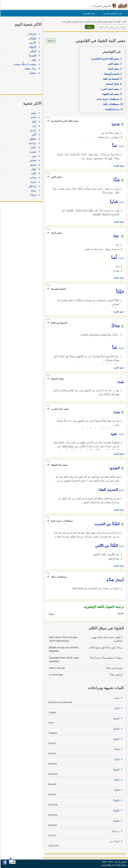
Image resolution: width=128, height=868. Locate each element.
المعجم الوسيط (111, 74)
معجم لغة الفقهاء (110, 94)
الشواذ (116, 718)
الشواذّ (116, 770)
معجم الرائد (113, 69)
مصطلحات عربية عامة (108, 99)
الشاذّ (116, 749)
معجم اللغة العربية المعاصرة (105, 59)
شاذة (117, 698)
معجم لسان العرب (109, 89)
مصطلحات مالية (111, 104)
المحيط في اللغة (111, 79)
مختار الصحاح (112, 84)
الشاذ (116, 708)
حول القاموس (89, 13)
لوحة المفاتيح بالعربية (112, 13)
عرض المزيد (119, 166)
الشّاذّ (116, 780)
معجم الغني (113, 64)
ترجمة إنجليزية (112, 109)
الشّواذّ (116, 800)
